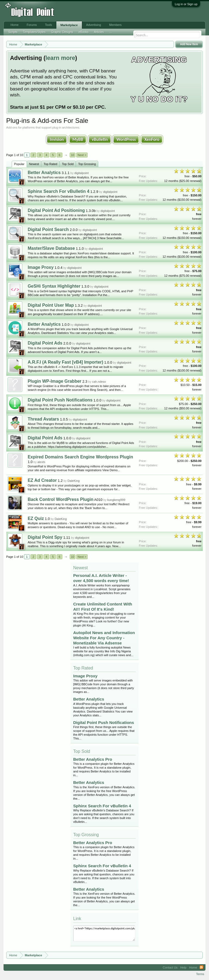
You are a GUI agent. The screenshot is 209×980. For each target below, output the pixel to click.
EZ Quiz (36, 518)
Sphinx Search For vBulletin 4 (59, 191)
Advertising (94, 25)
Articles (99, 32)
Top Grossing (87, 164)
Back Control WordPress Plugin (61, 499)
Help (183, 967)
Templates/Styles (34, 32)
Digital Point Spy (45, 537)
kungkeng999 (116, 500)
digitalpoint (82, 173)
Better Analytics (44, 173)
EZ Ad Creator (42, 480)
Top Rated (50, 164)
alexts (41, 462)
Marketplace (69, 25)
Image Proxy (41, 267)
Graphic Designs (62, 32)
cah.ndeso (99, 382)
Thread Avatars (43, 419)
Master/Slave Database (51, 248)
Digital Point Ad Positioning (56, 210)
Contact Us (170, 967)
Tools (48, 25)
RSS (201, 967)
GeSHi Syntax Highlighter (54, 286)
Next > (82, 155)
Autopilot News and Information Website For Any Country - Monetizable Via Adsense (104, 638)
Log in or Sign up (186, 4)
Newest (34, 164)
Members (115, 25)
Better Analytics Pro (93, 759)
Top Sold (68, 164)
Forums (32, 25)
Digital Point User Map (51, 305)
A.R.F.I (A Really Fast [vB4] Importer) (66, 362)
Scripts (13, 32)
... (111, 32)
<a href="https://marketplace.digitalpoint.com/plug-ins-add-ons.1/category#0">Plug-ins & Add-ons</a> (104, 933)
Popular (19, 164)
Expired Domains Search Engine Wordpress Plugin (80, 457)
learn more (60, 58)
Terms (200, 974)
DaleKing (74, 481)
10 (72, 155)
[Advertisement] (90, 11)
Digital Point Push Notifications (60, 400)
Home (15, 25)
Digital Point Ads (45, 343)
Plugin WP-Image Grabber (55, 381)
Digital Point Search (48, 229)
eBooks (84, 32)
